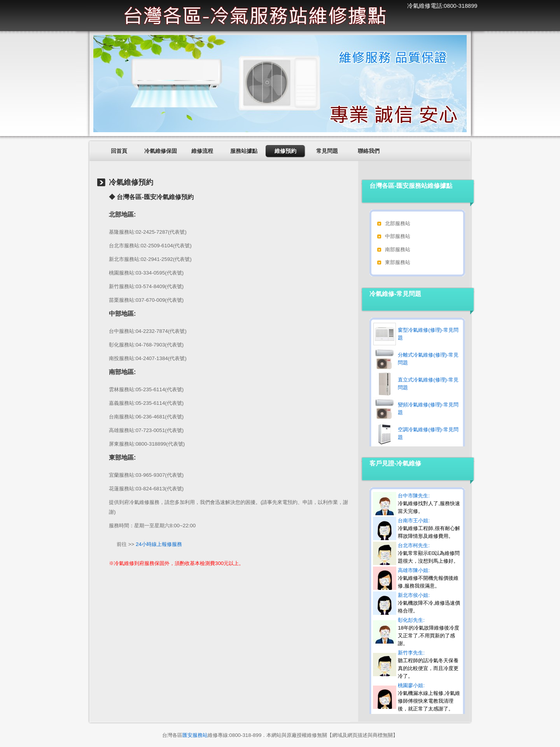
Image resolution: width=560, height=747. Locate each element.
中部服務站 (398, 236)
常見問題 (327, 151)
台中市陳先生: (429, 503)
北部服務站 (398, 223)
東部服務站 (398, 262)
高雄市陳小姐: (428, 578)
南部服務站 (398, 249)
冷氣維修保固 (161, 151)
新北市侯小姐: (429, 603)
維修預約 (285, 151)
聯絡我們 (369, 151)
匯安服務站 (195, 735)
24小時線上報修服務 (159, 544)
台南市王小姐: (429, 528)
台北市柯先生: (429, 553)
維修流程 (202, 151)
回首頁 (119, 151)
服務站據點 (244, 151)
